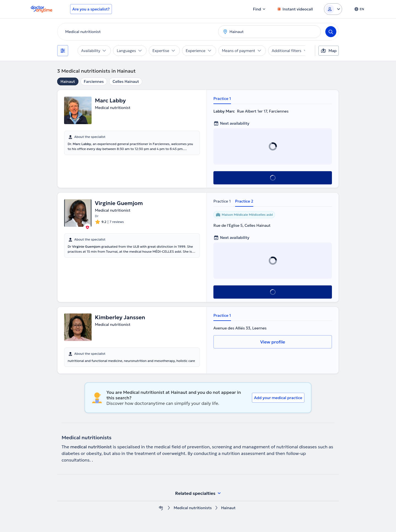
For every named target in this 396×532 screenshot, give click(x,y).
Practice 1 (222, 99)
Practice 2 (244, 201)
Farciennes (94, 81)
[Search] (331, 32)
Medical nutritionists (193, 508)
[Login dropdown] (333, 9)
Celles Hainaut (126, 81)
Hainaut (68, 81)
